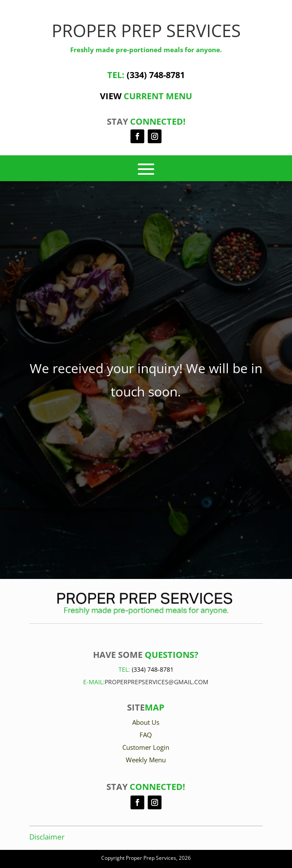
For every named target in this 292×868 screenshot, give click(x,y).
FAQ (146, 735)
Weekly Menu (146, 760)
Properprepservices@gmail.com (157, 682)
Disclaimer (47, 837)
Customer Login (146, 747)
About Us (146, 722)
